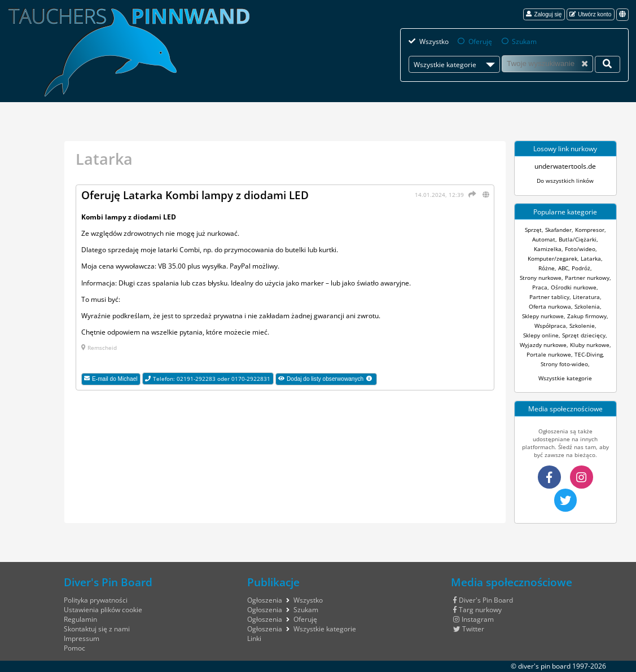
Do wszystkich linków (565, 181)
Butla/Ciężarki (578, 239)
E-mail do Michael (111, 379)
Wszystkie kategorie (565, 378)
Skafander (558, 230)
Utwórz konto (590, 14)
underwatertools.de (565, 166)
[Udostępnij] (471, 194)
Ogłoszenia (265, 600)
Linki (254, 638)
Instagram (473, 619)
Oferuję (480, 41)
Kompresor (590, 230)
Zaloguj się (544, 14)
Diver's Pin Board (483, 600)
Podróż (581, 268)
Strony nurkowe (541, 278)
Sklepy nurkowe (543, 316)
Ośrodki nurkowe (574, 287)
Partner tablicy (549, 297)
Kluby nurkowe (590, 345)
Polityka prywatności (96, 600)
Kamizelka (548, 249)
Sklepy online (541, 335)
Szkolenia (587, 306)
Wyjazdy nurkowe (543, 345)
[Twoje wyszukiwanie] (608, 64)
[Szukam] (547, 64)
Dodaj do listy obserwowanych (328, 380)
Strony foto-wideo (564, 364)
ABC (563, 268)
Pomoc (74, 648)
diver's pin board (544, 666)
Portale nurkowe (549, 354)
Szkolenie (582, 326)
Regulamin (80, 619)
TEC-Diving (589, 354)
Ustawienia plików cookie (103, 610)
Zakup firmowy (587, 316)
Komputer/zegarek (552, 258)
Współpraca (550, 326)
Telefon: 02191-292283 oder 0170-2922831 (208, 379)
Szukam (524, 41)
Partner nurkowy (587, 278)
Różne (547, 268)
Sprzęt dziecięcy (584, 335)
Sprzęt (533, 230)
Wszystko (434, 41)
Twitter (469, 629)
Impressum (82, 638)
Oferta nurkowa (550, 306)
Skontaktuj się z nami (97, 629)
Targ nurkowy (477, 610)
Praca (540, 287)
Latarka (591, 258)
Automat (544, 239)
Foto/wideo (580, 249)
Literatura (586, 297)
